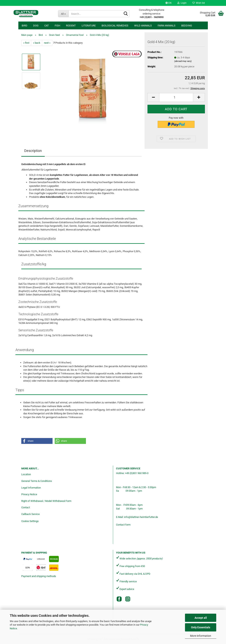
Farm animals (167, 26)
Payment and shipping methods (39, 576)
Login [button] (182, 3)
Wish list (199, 3)
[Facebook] (119, 599)
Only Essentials (201, 627)
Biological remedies (115, 26)
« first (26, 43)
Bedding (187, 26)
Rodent (71, 26)
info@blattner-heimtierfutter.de (141, 517)
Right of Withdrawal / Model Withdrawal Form (46, 501)
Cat (47, 26)
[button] (168, 3)
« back (37, 43)
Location (26, 474)
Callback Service (30, 514)
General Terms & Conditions (37, 481)
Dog (36, 26)
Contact (26, 507)
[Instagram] (128, 599)
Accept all (201, 618)
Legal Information (31, 488)
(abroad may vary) (183, 61)
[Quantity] (176, 97)
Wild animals (143, 26)
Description (33, 151)
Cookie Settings (30, 521)
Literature (89, 26)
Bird (25, 26)
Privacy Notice (29, 494)
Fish (57, 26)
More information (201, 636)
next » (47, 43)
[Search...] (63, 14)
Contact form (123, 525)
